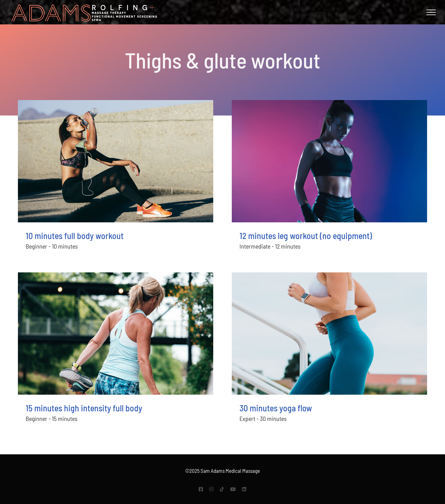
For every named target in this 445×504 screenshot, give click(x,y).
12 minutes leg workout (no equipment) (306, 236)
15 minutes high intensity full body (84, 408)
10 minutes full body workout (75, 236)
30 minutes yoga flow (276, 408)
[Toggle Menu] (431, 12)
